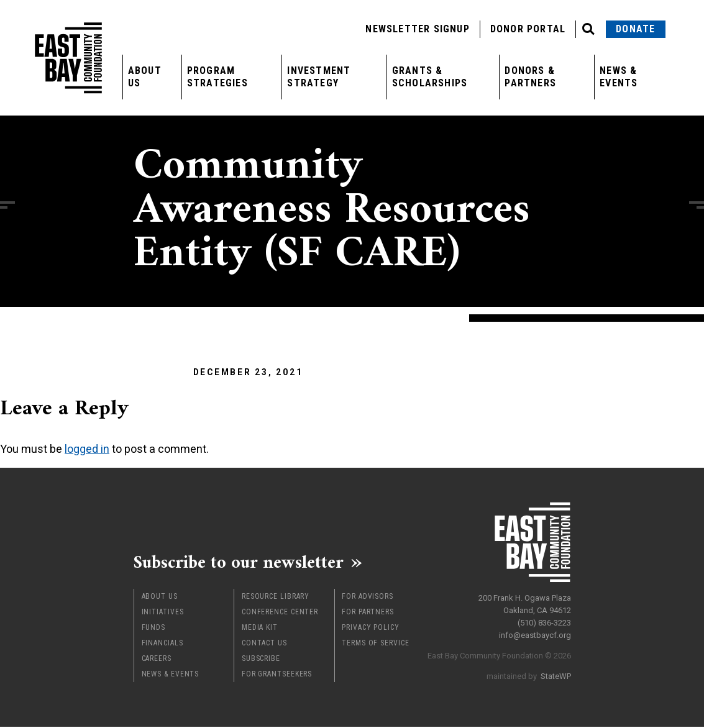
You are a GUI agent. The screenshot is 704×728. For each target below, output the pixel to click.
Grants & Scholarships (430, 77)
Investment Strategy (319, 77)
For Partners (368, 613)
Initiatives (163, 613)
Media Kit (260, 629)
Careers (157, 660)
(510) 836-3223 (544, 621)
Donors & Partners (530, 77)
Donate (635, 29)
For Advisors (368, 598)
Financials (162, 644)
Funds (154, 629)
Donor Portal (528, 29)
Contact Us (264, 644)
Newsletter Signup (417, 29)
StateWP (556, 675)
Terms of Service (375, 644)
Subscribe (261, 660)
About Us (145, 77)
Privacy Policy (371, 629)
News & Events (619, 77)
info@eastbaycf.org (535, 634)
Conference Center (280, 613)
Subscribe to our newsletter (245, 563)
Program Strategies (217, 77)
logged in (87, 449)
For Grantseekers (277, 675)
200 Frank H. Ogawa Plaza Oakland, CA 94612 (525, 603)
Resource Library (276, 598)
